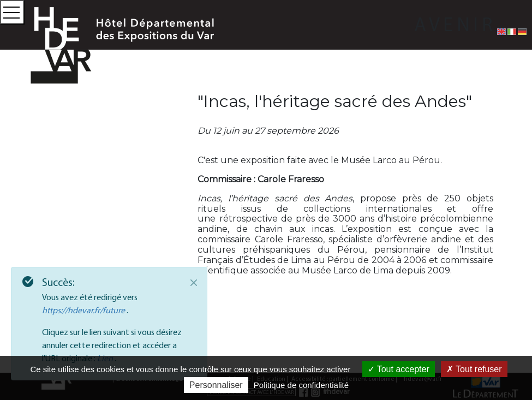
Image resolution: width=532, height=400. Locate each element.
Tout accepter (399, 369)
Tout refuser (474, 369)
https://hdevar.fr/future (84, 310)
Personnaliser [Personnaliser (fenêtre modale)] (216, 385)
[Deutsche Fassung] (522, 31)
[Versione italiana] (512, 31)
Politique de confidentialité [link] (301, 385)
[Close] (194, 283)
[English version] (501, 31)
